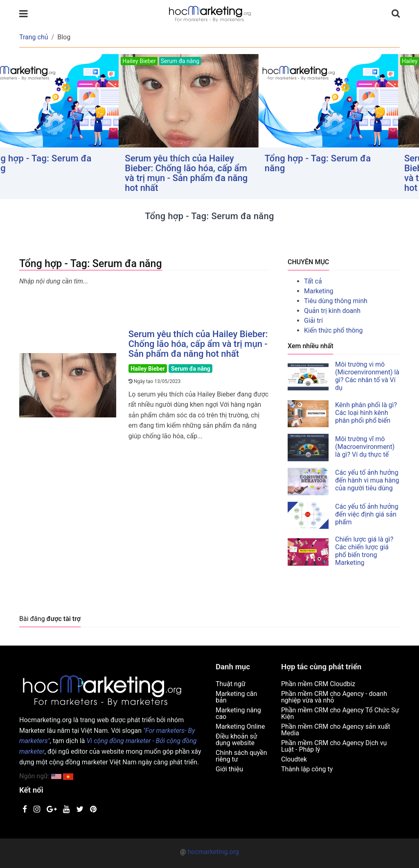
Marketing (319, 291)
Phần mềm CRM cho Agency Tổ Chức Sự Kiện (340, 713)
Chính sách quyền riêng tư (241, 756)
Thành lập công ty (307, 769)
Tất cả (313, 281)
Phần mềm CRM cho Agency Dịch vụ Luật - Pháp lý (334, 746)
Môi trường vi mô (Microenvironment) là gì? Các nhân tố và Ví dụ (367, 376)
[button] (68, 776)
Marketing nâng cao (238, 713)
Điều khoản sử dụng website (237, 740)
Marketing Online (240, 726)
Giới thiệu (229, 769)
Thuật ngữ (231, 684)
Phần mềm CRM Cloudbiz (318, 684)
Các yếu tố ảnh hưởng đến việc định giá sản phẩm (367, 514)
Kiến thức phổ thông (333, 330)
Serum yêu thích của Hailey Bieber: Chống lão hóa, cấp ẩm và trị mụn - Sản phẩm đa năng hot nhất (207, 173)
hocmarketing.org (213, 852)
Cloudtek (294, 759)
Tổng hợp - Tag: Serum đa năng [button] (60, 163)
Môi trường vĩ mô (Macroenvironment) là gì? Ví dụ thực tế (365, 447)
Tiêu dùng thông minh (336, 301)
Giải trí (313, 321)
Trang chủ (34, 37)
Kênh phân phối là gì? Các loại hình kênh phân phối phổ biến (366, 413)
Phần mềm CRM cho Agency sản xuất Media (336, 730)
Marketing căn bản (236, 697)
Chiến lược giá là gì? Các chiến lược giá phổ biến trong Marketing (364, 551)
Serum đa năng (191, 369)
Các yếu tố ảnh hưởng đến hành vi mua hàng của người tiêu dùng (367, 480)
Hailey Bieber (148, 369)
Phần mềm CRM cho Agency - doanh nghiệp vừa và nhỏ (334, 697)
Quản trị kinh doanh (332, 311)
